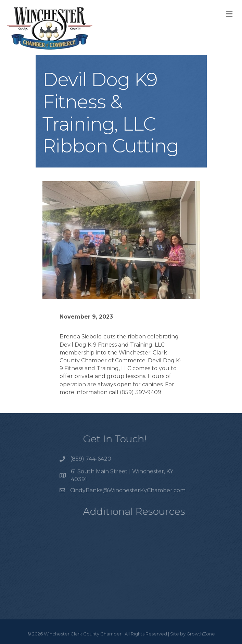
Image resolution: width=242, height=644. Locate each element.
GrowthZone (201, 634)
